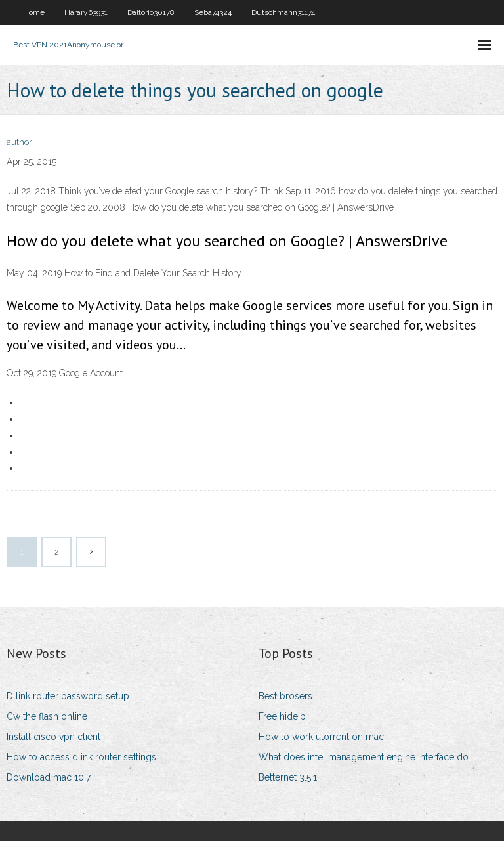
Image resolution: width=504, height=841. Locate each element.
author (19, 142)
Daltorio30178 (151, 12)
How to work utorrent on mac (321, 737)
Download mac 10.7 (49, 777)
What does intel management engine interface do (364, 757)
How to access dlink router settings (81, 757)
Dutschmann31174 (283, 12)
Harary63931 (86, 12)
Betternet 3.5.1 (288, 777)
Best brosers (285, 696)
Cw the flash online (47, 716)
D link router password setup (68, 696)
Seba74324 (213, 12)
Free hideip (282, 716)
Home (34, 12)
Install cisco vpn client (53, 737)
